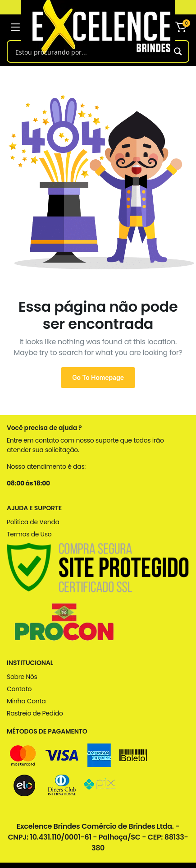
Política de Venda (33, 522)
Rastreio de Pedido (35, 713)
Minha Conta (26, 701)
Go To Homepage (98, 377)
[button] (181, 27)
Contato (19, 689)
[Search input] (91, 51)
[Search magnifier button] (178, 51)
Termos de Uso (29, 534)
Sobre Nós (22, 677)
